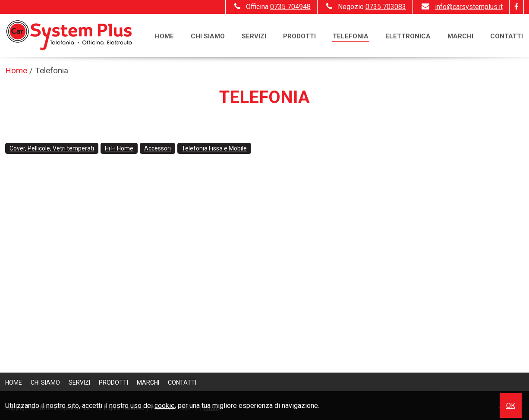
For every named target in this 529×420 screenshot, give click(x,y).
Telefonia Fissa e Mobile (214, 148)
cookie (165, 406)
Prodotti (299, 36)
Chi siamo (208, 36)
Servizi (254, 36)
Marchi (460, 36)
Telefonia (351, 36)
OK (511, 406)
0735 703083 (386, 7)
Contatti (507, 36)
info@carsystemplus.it (461, 7)
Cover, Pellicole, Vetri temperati (52, 148)
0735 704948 (290, 7)
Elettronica (408, 36)
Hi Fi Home (119, 148)
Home (164, 36)
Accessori (157, 148)
